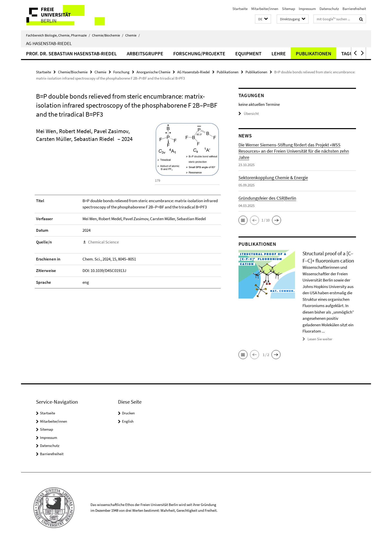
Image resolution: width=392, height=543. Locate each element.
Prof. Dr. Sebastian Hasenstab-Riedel (71, 53)
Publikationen (313, 53)
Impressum (307, 9)
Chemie (132, 35)
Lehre (279, 53)
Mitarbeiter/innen (265, 9)
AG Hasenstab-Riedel (49, 43)
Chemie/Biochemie (108, 35)
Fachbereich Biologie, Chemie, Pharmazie (58, 35)
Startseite (240, 9)
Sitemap (288, 9)
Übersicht (249, 113)
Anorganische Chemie (153, 72)
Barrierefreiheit (354, 9)
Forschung (121, 72)
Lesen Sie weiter (320, 339)
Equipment (248, 53)
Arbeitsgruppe (145, 53)
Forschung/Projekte (199, 53)
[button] (263, 19)
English (128, 421)
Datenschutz (329, 9)
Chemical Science (103, 242)
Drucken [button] (128, 413)
